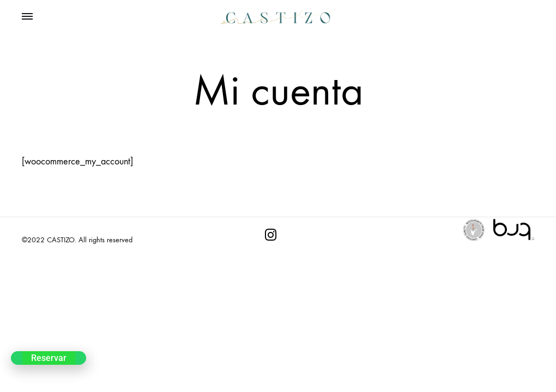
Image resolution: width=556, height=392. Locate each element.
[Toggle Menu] (27, 17)
